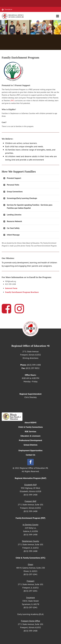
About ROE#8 (31, 422)
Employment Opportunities (30, 450)
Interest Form (11, 288)
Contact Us (30, 455)
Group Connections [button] (15, 192)
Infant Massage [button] (13, 235)
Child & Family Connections (30, 427)
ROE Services (31, 431)
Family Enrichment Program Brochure (22, 292)
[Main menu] (58, 16)
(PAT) (12, 100)
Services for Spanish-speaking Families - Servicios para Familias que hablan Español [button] (30, 206)
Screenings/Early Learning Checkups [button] (22, 198)
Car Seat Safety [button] (13, 228)
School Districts (30, 445)
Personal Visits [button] (13, 185)
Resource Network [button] (14, 221)
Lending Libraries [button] (14, 215)
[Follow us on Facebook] (30, 462)
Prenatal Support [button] (14, 178)
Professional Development (30, 440)
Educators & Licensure (30, 436)
